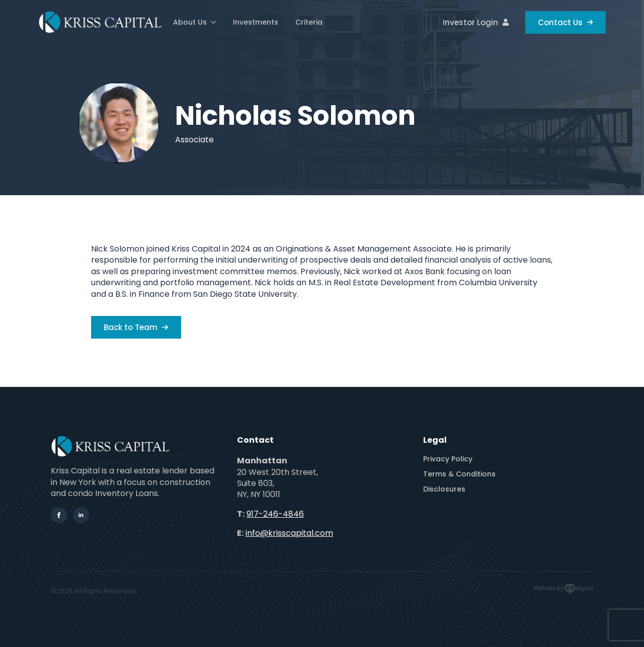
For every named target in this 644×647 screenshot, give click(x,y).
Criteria (309, 22)
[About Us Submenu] (213, 22)
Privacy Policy (448, 459)
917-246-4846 (275, 514)
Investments (256, 22)
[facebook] (59, 515)
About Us (190, 22)
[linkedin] (81, 515)
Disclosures (444, 489)
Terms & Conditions (459, 474)
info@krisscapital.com (289, 533)
